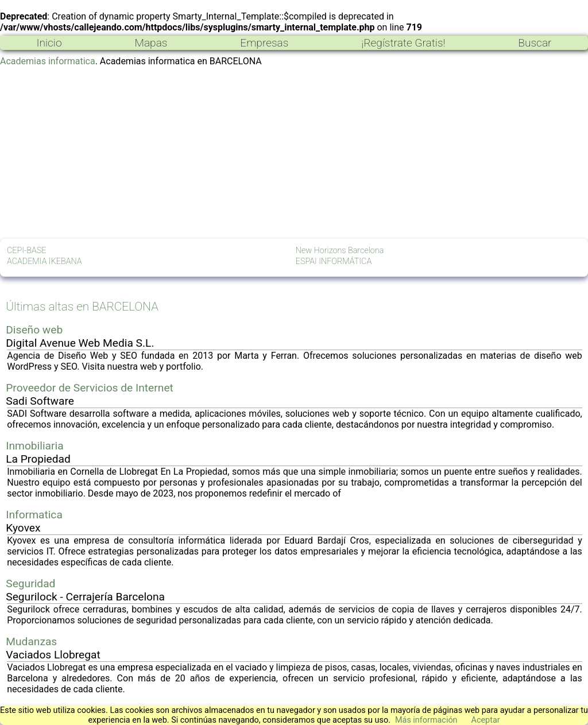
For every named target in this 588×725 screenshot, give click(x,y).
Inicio (49, 43)
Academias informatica (48, 61)
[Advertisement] (294, 153)
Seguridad (30, 584)
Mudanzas (31, 641)
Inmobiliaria (34, 446)
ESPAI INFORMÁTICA (334, 261)
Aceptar (486, 720)
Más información (426, 720)
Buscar (535, 43)
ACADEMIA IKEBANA (45, 261)
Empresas (264, 43)
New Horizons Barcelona (340, 251)
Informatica (34, 515)
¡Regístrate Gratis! (403, 43)
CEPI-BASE (26, 251)
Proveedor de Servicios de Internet (90, 388)
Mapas (151, 43)
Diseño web (34, 330)
